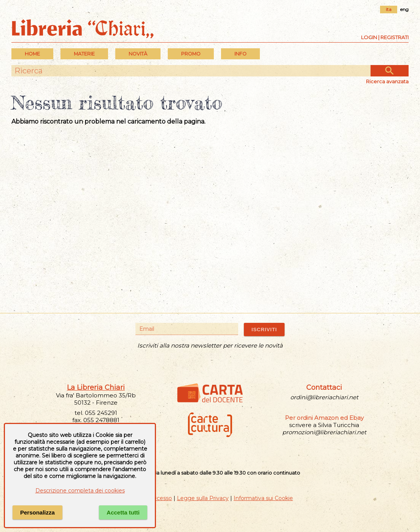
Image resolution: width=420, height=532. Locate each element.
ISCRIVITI (264, 330)
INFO (240, 54)
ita (389, 9)
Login (369, 37)
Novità (138, 54)
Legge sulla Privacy (203, 498)
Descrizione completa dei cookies (80, 491)
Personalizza (37, 512)
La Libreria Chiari (96, 387)
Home (32, 54)
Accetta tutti (123, 512)
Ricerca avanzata (387, 81)
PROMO (191, 54)
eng (404, 9)
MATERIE (84, 54)
